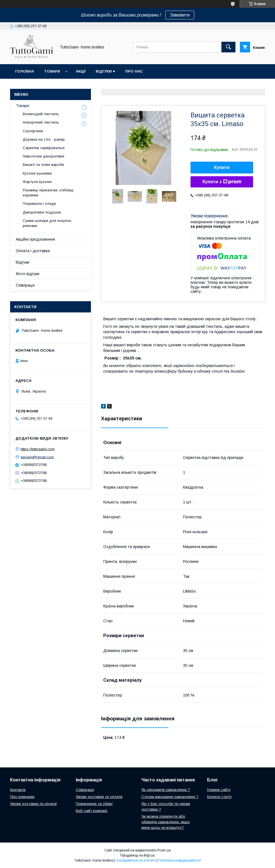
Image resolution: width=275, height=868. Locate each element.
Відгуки (22, 262)
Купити (222, 167)
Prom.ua (164, 850)
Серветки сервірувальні (44, 148)
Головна (25, 71)
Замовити (180, 15)
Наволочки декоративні (43, 156)
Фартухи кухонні (37, 182)
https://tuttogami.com (38, 449)
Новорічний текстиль (41, 122)
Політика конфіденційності (180, 860)
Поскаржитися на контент (136, 860)
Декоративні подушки (42, 212)
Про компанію (22, 797)
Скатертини (33, 131)
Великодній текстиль (41, 114)
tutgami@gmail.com (37, 457)
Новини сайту (219, 790)
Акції (81, 71)
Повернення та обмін (94, 804)
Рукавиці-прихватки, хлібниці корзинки (48, 193)
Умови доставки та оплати (33, 804)
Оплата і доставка (33, 251)
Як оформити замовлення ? (166, 790)
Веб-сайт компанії (92, 811)
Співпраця (25, 285)
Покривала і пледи (39, 204)
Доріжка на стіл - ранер (44, 139)
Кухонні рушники (37, 173)
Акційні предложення (35, 239)
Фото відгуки (27, 274)
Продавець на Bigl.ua (137, 855)
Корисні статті (219, 797)
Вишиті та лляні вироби (43, 165)
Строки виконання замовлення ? (170, 797)
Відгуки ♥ (105, 71)
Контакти (18, 790)
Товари (52, 71)
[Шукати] (228, 47)
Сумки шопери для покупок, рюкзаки (47, 223)
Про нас (134, 71)
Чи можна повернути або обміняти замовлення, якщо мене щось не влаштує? (166, 822)
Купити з (222, 182)
